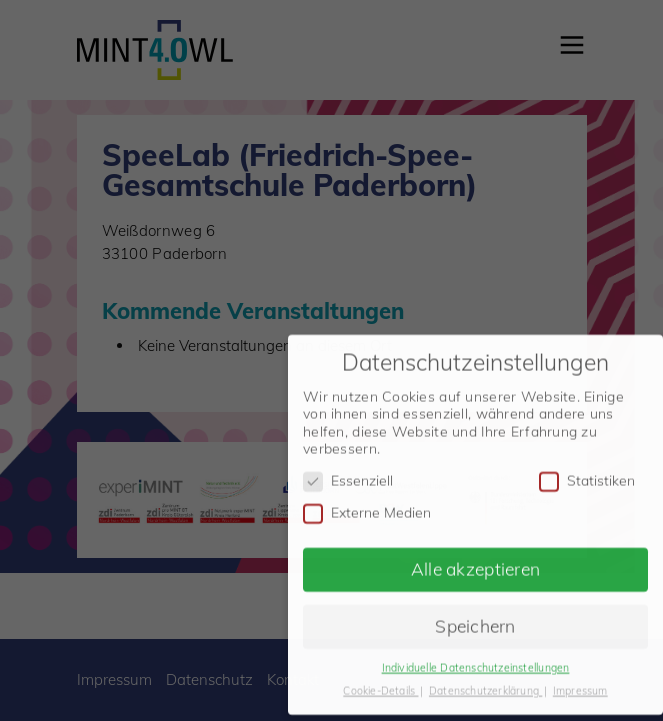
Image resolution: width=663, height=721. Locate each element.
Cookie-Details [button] (380, 684)
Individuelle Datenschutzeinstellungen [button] (476, 661)
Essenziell (348, 474)
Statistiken (587, 474)
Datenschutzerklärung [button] (485, 684)
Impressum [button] (580, 684)
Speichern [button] (475, 619)
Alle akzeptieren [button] (475, 562)
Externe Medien (367, 506)
